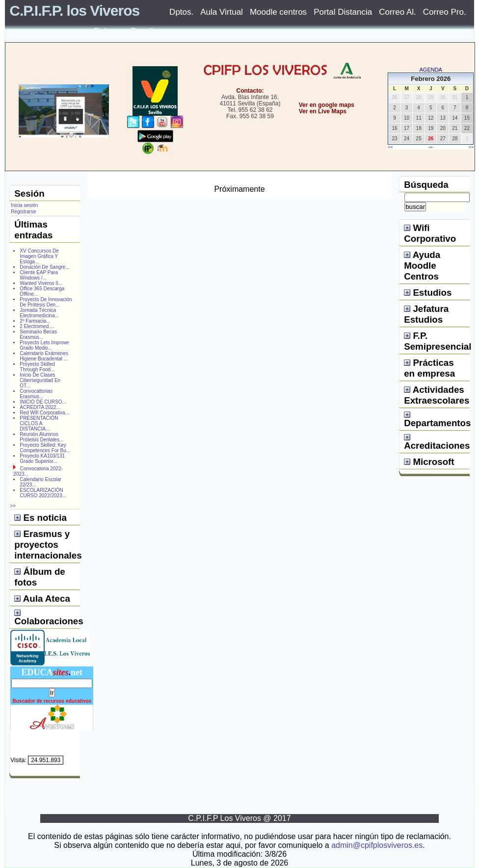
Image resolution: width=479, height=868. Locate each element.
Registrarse (23, 212)
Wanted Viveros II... (41, 283)
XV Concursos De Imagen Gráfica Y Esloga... (39, 256)
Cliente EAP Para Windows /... (39, 275)
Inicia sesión (24, 205)
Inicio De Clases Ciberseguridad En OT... (40, 380)
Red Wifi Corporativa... (44, 413)
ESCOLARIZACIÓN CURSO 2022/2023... (43, 493)
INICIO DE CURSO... (43, 402)
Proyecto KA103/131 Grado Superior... (42, 459)
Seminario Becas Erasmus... (38, 334)
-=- (431, 147)
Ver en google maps (327, 105)
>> (471, 147)
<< (390, 147)
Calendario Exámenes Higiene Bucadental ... (44, 356)
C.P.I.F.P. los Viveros (74, 11)
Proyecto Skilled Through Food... (37, 367)
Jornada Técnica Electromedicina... (39, 313)
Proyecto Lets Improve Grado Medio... (44, 345)
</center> (294, 148)
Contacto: (250, 91)
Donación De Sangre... (44, 267)
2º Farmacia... (35, 321)
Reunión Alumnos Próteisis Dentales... (41, 437)
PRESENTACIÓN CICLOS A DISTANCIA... (39, 423)
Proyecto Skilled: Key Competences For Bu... (45, 448)
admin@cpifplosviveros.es (377, 845)
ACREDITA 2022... (40, 407)
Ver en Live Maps (323, 111)
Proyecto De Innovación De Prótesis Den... (46, 302)
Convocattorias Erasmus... (36, 394)
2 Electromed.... (37, 326)
